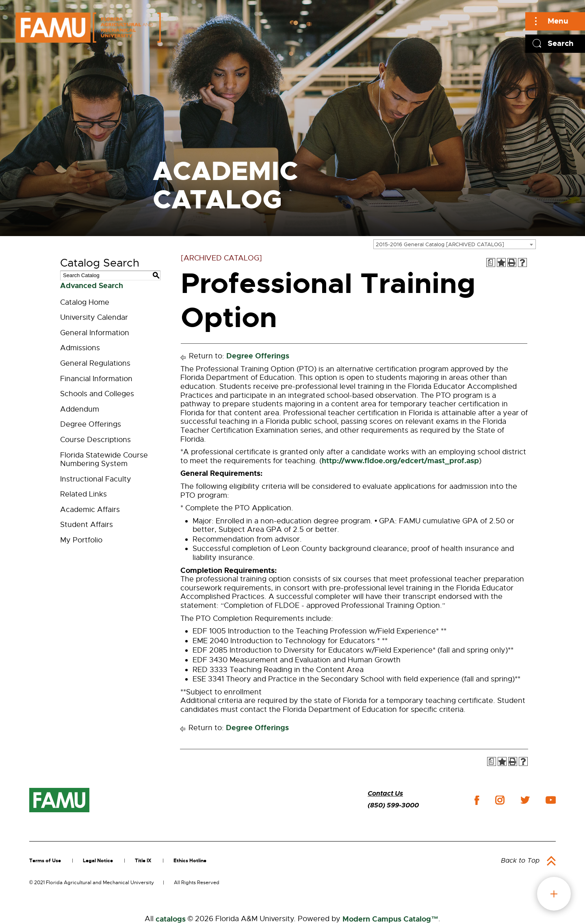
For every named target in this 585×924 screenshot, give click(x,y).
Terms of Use (45, 861)
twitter (525, 800)
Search (561, 43)
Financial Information (96, 379)
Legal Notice (98, 861)
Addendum (80, 409)
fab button (554, 894)
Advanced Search (92, 286)
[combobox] (455, 244)
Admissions (80, 348)
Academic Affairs (90, 510)
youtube (551, 800)
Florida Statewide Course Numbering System (104, 460)
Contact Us (385, 793)
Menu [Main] (558, 21)
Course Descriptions (95, 440)
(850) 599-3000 (393, 805)
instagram (500, 800)
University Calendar (94, 317)
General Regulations (95, 363)
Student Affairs (87, 525)
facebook (477, 800)
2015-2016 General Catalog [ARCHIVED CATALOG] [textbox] (440, 244)
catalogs (171, 919)
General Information (95, 333)
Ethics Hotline (190, 861)
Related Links (83, 494)
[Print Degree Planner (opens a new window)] (491, 262)
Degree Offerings (91, 424)
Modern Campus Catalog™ (390, 919)
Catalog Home (85, 302)
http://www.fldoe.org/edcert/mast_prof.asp (400, 461)
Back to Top (520, 861)
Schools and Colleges (97, 394)
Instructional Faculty (96, 479)
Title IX (143, 861)
